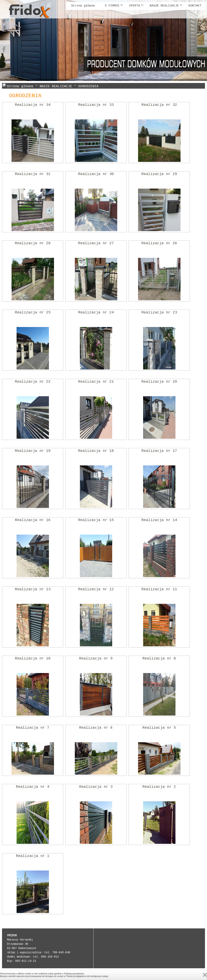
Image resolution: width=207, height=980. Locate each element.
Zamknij (205, 975)
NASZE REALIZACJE (166, 6)
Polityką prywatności (74, 974)
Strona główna (83, 6)
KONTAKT (195, 6)
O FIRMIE (114, 6)
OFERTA (136, 6)
